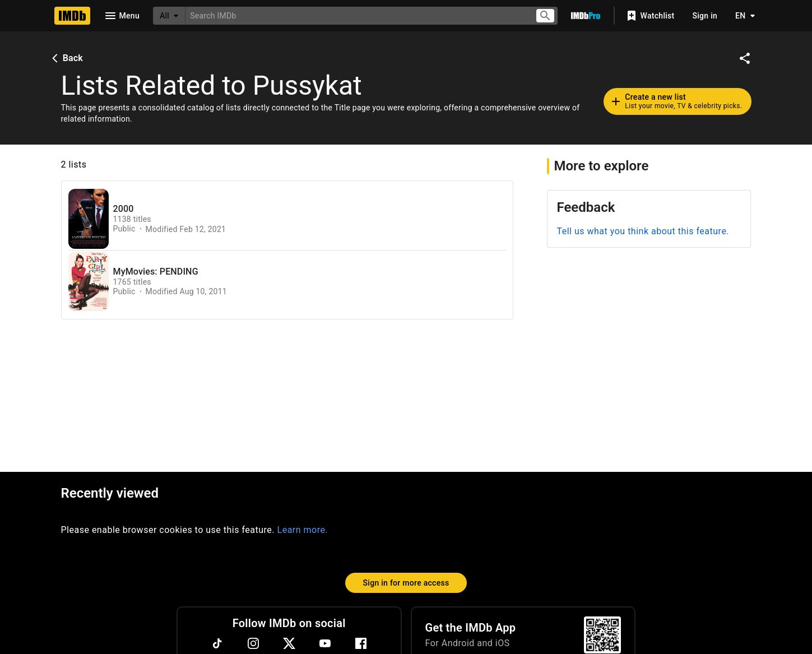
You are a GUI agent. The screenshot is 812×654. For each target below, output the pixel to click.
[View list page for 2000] (89, 219)
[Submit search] (545, 16)
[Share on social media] (745, 58)
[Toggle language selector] (742, 16)
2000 (124, 209)
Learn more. (303, 530)
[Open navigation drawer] (122, 16)
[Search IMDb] (356, 15)
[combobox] (356, 15)
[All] (169, 16)
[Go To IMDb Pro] (586, 16)
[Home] (72, 16)
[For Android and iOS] (602, 635)
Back (66, 58)
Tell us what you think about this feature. (643, 231)
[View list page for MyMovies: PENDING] (89, 282)
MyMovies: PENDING (156, 272)
